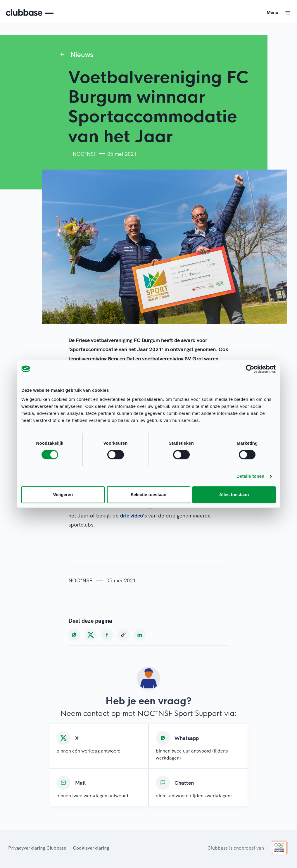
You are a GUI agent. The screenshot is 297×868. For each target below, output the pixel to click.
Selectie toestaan (149, 495)
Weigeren (63, 495)
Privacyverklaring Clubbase (37, 848)
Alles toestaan (234, 495)
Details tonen (250, 476)
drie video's (133, 516)
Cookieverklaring (91, 848)
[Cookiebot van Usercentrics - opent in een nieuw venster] (250, 369)
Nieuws (82, 54)
